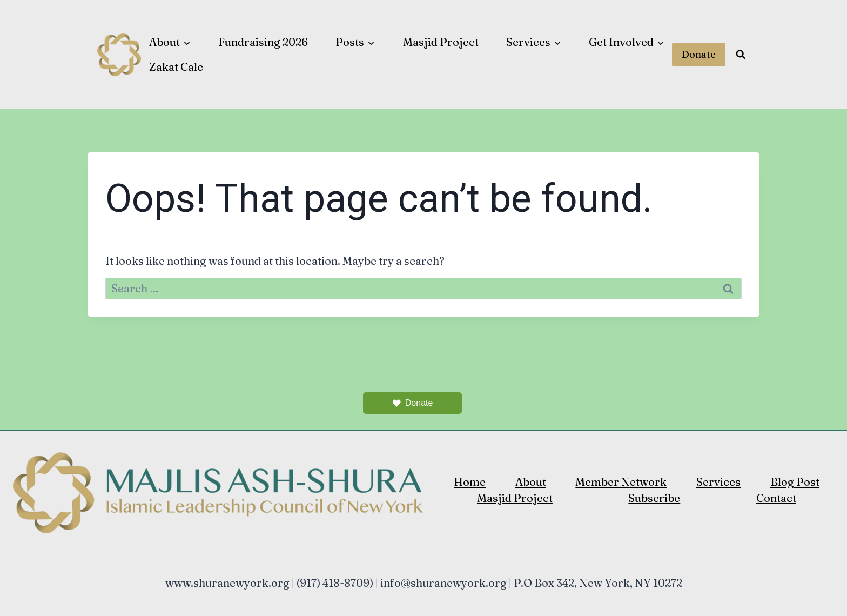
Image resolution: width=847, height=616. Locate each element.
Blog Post (795, 482)
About (531, 482)
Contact (776, 498)
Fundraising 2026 (263, 42)
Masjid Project (441, 42)
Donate (699, 54)
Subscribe (654, 498)
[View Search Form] (741, 55)
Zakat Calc (176, 67)
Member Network (621, 482)
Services (718, 482)
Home (470, 482)
